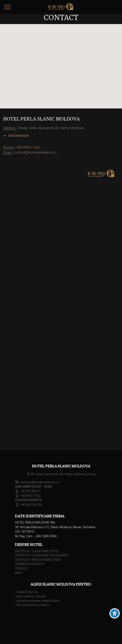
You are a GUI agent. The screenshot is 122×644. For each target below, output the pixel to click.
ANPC (19, 573)
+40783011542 (30, 496)
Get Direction (19, 135)
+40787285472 (30, 491)
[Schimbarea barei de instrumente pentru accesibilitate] (115, 613)
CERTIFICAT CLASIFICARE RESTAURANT (42, 555)
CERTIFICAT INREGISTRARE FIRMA (38, 560)
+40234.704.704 (31, 505)
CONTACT (22, 569)
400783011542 (28, 147)
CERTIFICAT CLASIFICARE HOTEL (37, 551)
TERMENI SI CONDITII (29, 564)
